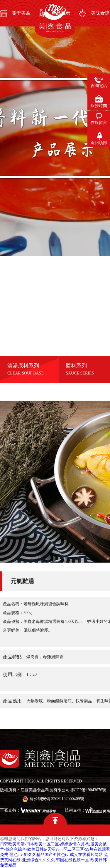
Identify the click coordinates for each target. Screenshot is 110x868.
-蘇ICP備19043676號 (88, 790)
